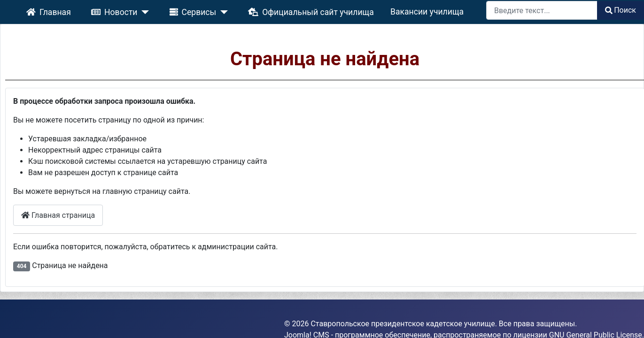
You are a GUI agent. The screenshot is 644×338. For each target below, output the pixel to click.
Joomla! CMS (307, 306)
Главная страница (74, 201)
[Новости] (161, 10)
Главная (81, 10)
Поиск (621, 10)
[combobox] (542, 10)
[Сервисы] (227, 10)
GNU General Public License (596, 306)
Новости (135, 10)
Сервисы (201, 10)
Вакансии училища (396, 11)
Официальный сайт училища (299, 10)
